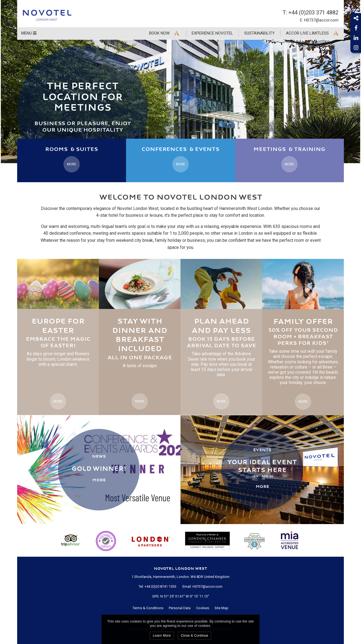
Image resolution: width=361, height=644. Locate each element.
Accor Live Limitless (307, 33)
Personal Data (180, 608)
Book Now (159, 33)
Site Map (221, 608)
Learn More (162, 635)
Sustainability (259, 33)
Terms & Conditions (148, 608)
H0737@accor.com (321, 20)
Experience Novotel (212, 33)
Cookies (203, 608)
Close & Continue (195, 635)
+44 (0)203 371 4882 (313, 13)
